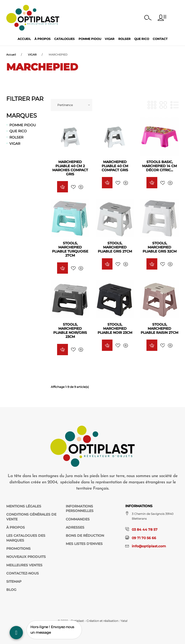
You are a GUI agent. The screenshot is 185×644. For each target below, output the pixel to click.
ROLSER (16, 137)
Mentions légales (24, 506)
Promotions (18, 549)
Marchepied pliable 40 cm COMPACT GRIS (115, 166)
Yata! (124, 621)
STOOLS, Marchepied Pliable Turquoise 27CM (70, 249)
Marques (22, 116)
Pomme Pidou (90, 39)
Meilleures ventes (24, 565)
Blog (11, 590)
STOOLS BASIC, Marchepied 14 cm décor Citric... (159, 166)
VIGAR (15, 144)
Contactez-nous (23, 573)
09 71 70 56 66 (144, 538)
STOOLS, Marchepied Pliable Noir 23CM (115, 328)
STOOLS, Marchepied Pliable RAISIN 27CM (159, 328)
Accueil (24, 39)
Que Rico (142, 39)
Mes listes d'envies (84, 544)
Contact (160, 39)
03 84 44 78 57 (145, 530)
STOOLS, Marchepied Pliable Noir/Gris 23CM (70, 331)
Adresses (75, 527)
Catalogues (64, 39)
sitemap (14, 581)
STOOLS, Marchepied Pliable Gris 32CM (160, 247)
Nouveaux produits (26, 557)
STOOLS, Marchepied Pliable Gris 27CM (115, 247)
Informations (139, 506)
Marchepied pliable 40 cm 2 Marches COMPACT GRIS (70, 168)
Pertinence (65, 105)
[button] (162, 18)
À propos (43, 39)
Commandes (78, 519)
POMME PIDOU (23, 125)
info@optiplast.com (149, 546)
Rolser (124, 39)
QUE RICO (18, 131)
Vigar (110, 39)
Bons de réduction (85, 536)
